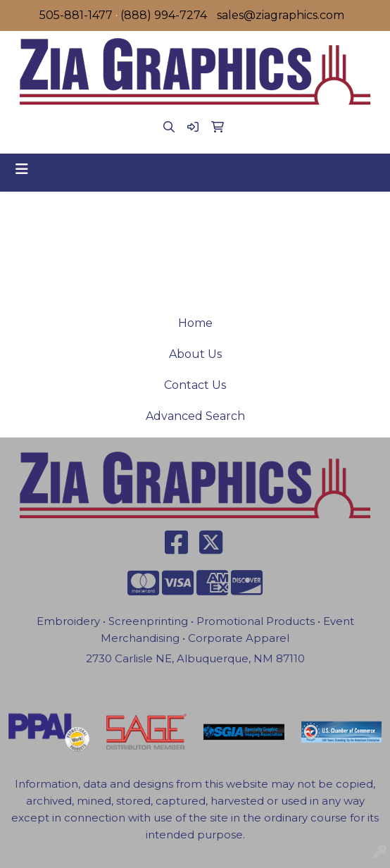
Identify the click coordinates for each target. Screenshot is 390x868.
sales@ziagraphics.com (281, 15)
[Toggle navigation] (22, 169)
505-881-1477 (76, 15)
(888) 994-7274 (164, 15)
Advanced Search (195, 416)
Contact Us (195, 385)
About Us (195, 354)
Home (195, 323)
